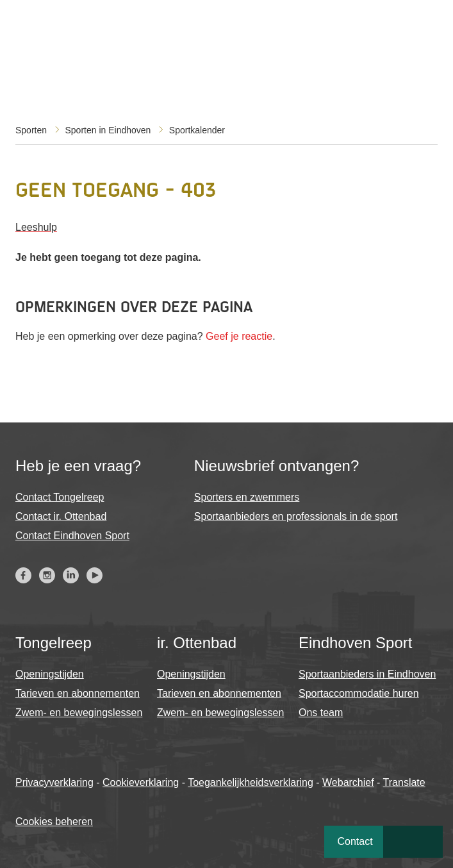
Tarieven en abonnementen (78, 693)
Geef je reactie (239, 336)
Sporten (31, 130)
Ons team (321, 713)
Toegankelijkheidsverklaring (251, 782)
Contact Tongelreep (60, 497)
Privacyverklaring (54, 782)
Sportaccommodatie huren (359, 693)
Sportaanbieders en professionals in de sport (296, 516)
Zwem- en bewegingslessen (79, 713)
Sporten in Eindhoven (108, 130)
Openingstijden (50, 674)
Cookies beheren (54, 822)
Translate (404, 782)
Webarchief (348, 782)
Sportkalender (197, 130)
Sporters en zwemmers (247, 497)
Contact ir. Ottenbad (61, 516)
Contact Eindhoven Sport (72, 536)
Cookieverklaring (141, 782)
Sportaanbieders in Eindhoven (367, 674)
